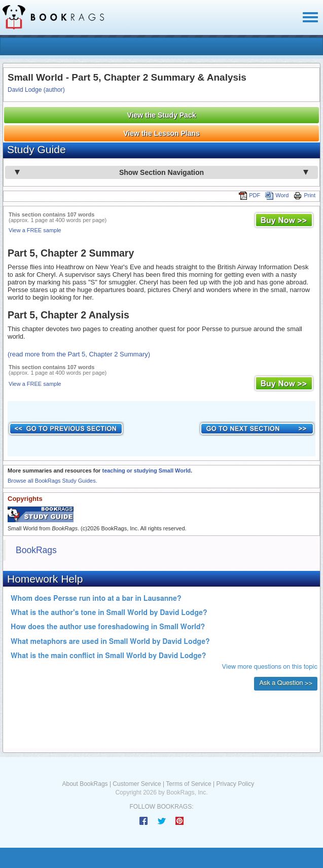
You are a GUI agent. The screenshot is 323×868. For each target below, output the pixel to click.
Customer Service (137, 784)
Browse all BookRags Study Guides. (52, 481)
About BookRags (85, 784)
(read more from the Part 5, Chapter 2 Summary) (79, 354)
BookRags (36, 550)
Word (277, 195)
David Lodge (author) (36, 90)
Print (304, 195)
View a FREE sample (35, 230)
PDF (249, 195)
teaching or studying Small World (146, 471)
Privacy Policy (235, 784)
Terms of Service (188, 784)
